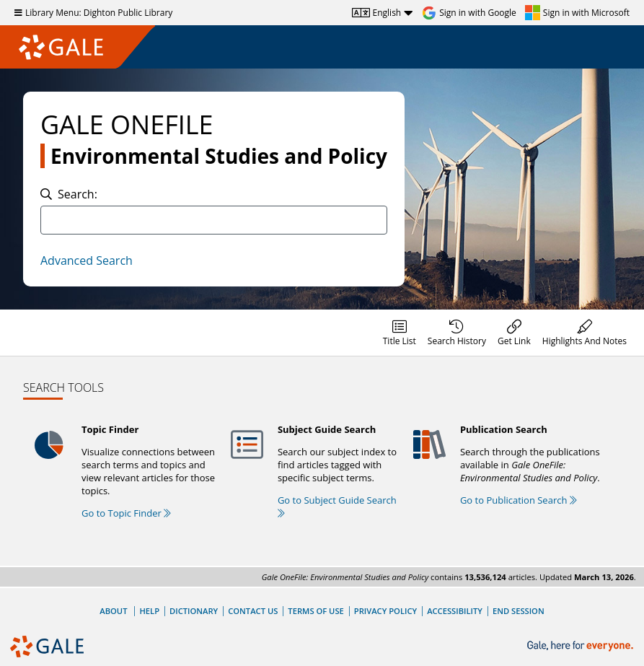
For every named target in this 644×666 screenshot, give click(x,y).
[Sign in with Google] (469, 13)
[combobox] (214, 220)
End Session (519, 611)
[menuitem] (400, 333)
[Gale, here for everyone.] (582, 646)
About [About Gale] (113, 611)
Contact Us (253, 611)
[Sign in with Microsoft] (577, 13)
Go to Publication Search (519, 500)
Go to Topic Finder (126, 513)
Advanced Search (87, 260)
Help (149, 611)
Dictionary (194, 611)
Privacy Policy (385, 611)
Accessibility (455, 611)
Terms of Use (316, 611)
